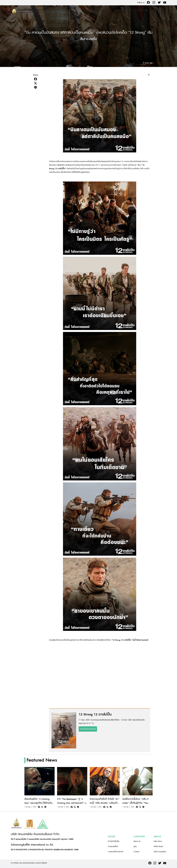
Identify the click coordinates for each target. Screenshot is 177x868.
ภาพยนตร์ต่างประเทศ (116, 852)
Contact (137, 852)
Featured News (123, 10)
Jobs (154, 10)
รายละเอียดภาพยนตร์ (88, 729)
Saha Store (142, 10)
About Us (137, 841)
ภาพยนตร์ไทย (113, 846)
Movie (87, 10)
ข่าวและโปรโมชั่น (114, 841)
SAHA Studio (158, 846)
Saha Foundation (160, 852)
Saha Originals (102, 10)
